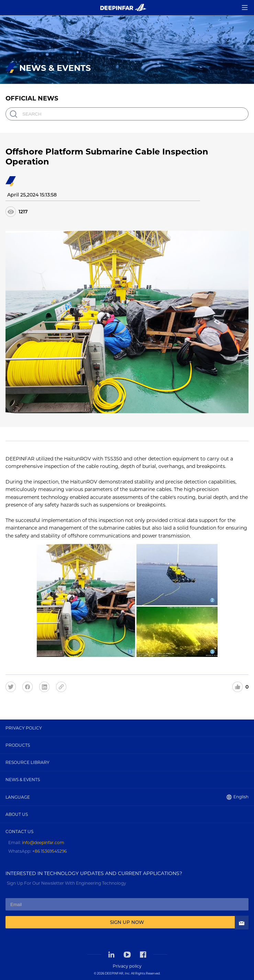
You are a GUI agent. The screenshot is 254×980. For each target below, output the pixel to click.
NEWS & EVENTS (23, 780)
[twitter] (13, 686)
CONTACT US (19, 832)
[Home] (123, 7)
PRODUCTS (18, 745)
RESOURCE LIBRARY (27, 762)
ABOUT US (17, 814)
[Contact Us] (242, 893)
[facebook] (30, 686)
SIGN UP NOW (127, 922)
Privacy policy (127, 966)
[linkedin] (47, 686)
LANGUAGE (127, 797)
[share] (64, 686)
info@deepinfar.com (43, 843)
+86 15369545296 (49, 851)
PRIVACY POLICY (24, 728)
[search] (13, 114)
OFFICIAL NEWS (32, 98)
